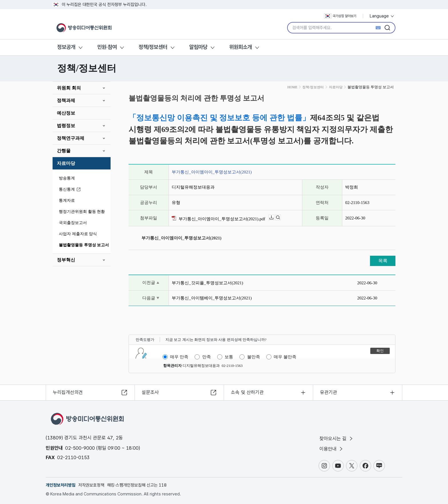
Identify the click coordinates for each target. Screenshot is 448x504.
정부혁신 (66, 260)
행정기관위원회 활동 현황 (82, 212)
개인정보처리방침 (61, 485)
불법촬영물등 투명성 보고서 (84, 245)
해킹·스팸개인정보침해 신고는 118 (137, 485)
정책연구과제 (71, 138)
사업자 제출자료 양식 (78, 234)
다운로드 (274, 218)
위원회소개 (241, 47)
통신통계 (71, 190)
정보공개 (66, 47)
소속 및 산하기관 (247, 392)
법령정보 (66, 126)
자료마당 (66, 163)
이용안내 (332, 449)
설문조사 (150, 392)
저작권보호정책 (91, 485)
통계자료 (67, 200)
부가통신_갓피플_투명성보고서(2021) (207, 283)
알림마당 (198, 47)
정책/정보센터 (153, 47)
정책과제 (66, 100)
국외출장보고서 (73, 223)
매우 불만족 (285, 357)
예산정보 (66, 113)
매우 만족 (179, 357)
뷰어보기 (281, 218)
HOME (292, 87)
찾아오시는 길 (337, 439)
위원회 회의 (69, 88)
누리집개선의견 (68, 392)
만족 (207, 357)
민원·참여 (107, 47)
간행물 (64, 151)
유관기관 (329, 392)
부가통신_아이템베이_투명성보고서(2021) (212, 298)
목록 (383, 261)
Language (382, 16)
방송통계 (67, 178)
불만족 (254, 357)
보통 (229, 357)
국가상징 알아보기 (340, 16)
